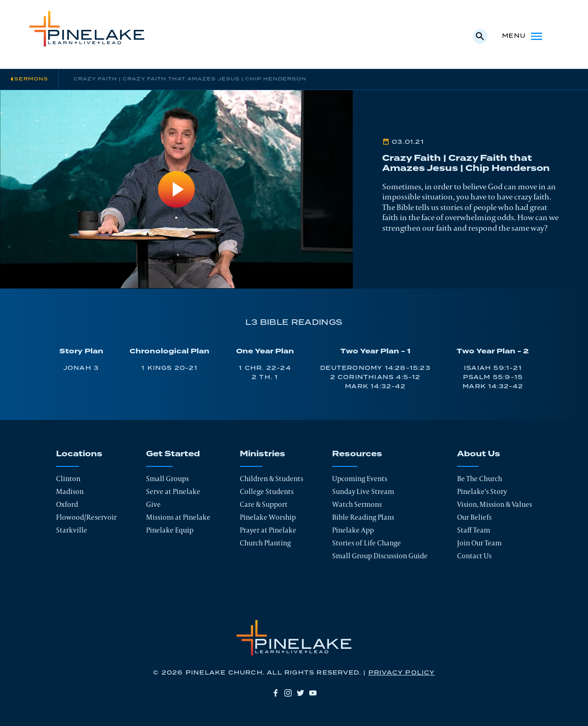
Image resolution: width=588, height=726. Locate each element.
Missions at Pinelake (178, 517)
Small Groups (167, 479)
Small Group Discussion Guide (380, 556)
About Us (479, 454)
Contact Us (474, 556)
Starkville (72, 530)
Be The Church (480, 479)
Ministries (263, 454)
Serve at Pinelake (173, 491)
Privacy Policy (402, 673)
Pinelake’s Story (482, 491)
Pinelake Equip (170, 530)
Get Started (173, 454)
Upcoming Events (360, 479)
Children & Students (271, 479)
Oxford (67, 504)
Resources (357, 454)
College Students (267, 491)
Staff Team (474, 530)
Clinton (68, 479)
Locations (79, 454)
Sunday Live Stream (363, 491)
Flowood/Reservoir (86, 517)
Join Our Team (479, 543)
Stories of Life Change (367, 543)
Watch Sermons (357, 504)
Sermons (31, 79)
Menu (523, 36)
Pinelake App (353, 530)
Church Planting (265, 543)
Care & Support (264, 504)
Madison (70, 491)
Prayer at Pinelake (268, 530)
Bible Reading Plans (363, 517)
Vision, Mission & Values (495, 504)
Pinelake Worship (268, 517)
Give (153, 504)
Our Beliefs (474, 517)
